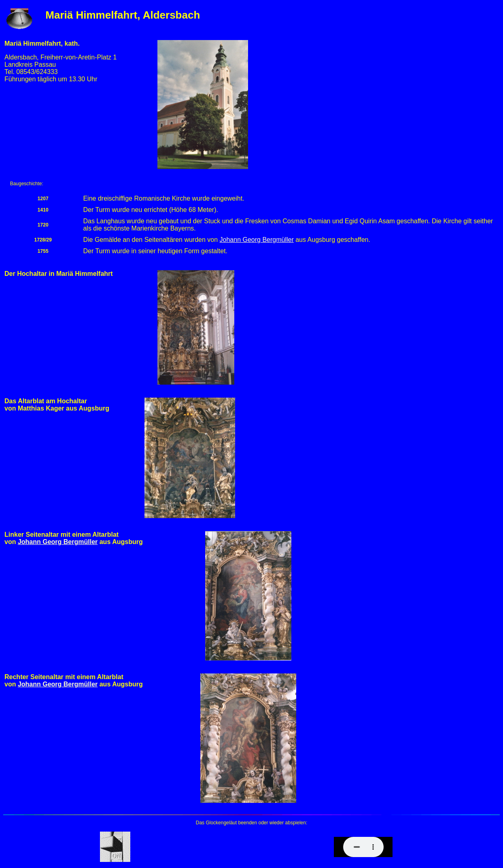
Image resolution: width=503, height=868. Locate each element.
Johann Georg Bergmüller (257, 240)
